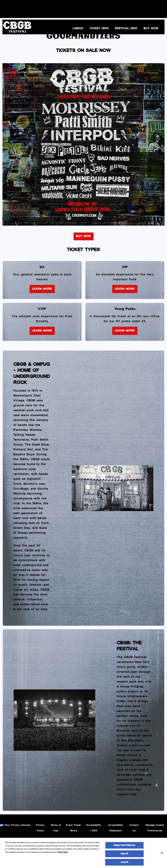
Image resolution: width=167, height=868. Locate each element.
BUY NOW (151, 29)
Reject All (124, 855)
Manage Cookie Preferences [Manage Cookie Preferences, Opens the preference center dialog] (124, 846)
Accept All (124, 863)
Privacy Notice (63, 853)
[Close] (162, 854)
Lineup (78, 29)
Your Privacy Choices (18, 825)
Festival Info (126, 29)
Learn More (42, 289)
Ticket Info (99, 29)
